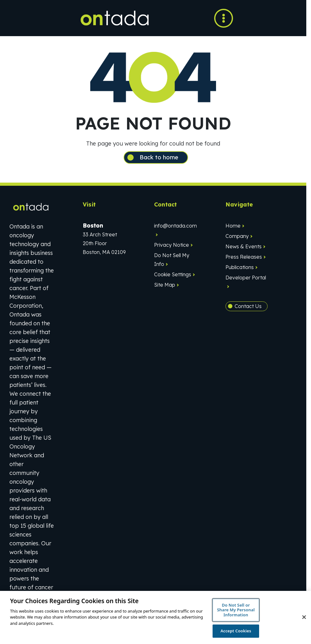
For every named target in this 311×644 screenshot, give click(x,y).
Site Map (165, 285)
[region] (155, 617)
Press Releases (244, 257)
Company (237, 236)
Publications (240, 267)
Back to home (159, 157)
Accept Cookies (236, 631)
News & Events (244, 246)
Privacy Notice (172, 245)
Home (233, 226)
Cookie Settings (173, 274)
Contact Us (248, 306)
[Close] (304, 617)
